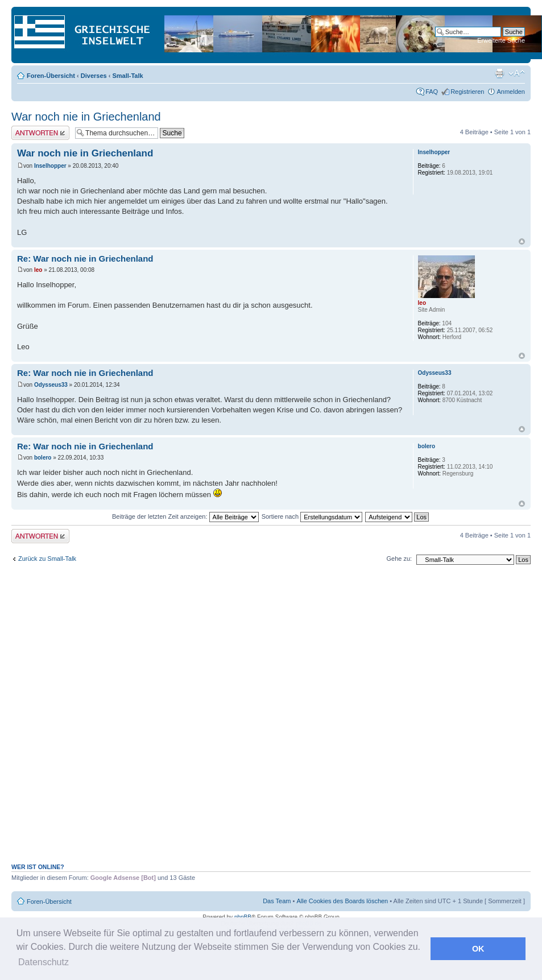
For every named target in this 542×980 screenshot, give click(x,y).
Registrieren (467, 92)
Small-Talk (127, 76)
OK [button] (478, 949)
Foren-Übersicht (51, 76)
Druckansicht (499, 73)
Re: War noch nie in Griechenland (85, 259)
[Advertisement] (206, 720)
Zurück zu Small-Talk (47, 559)
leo (38, 270)
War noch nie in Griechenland (86, 117)
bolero (43, 458)
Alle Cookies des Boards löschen (342, 901)
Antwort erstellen (40, 133)
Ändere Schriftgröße (517, 73)
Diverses (94, 76)
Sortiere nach (312, 516)
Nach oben (522, 241)
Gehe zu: (399, 559)
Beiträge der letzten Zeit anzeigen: (185, 516)
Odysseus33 (51, 385)
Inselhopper (50, 166)
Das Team (277, 901)
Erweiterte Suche (501, 40)
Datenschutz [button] (44, 962)
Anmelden (511, 92)
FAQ (432, 92)
